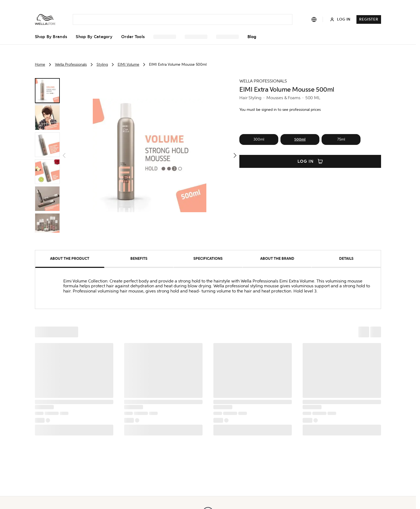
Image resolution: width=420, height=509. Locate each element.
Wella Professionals (71, 64)
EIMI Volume (128, 64)
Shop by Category (94, 37)
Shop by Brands (51, 37)
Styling (102, 64)
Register (369, 19)
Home (40, 64)
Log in (310, 161)
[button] (150, 155)
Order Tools (133, 37)
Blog (252, 37)
